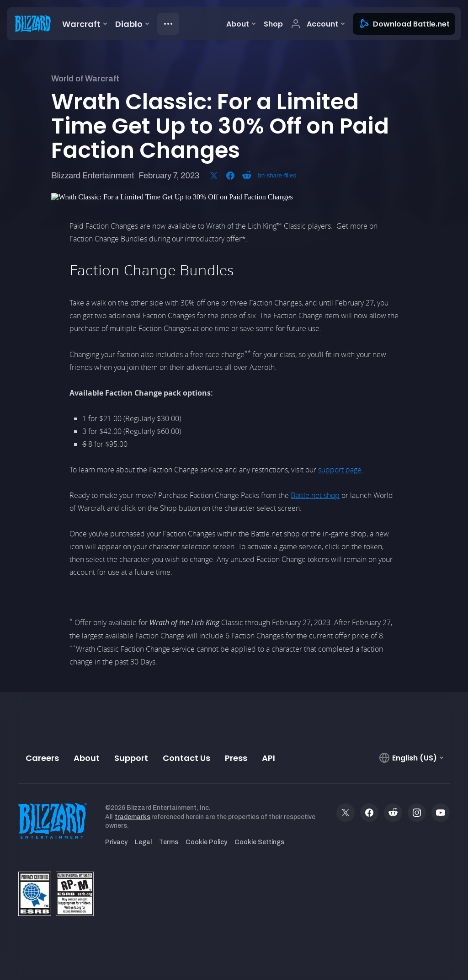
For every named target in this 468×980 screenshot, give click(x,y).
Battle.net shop (315, 495)
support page (340, 470)
